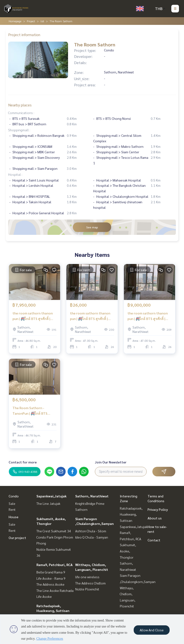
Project (31, 21)
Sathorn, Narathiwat (92, 496)
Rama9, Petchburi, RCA (55, 565)
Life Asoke (44, 596)
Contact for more (23, 462)
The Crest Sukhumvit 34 (54, 531)
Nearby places (20, 105)
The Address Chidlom (90, 583)
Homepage (15, 21)
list (42, 21)
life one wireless (87, 577)
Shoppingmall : (19, 130)
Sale (12, 503)
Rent (12, 509)
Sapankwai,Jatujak (52, 496)
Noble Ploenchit (87, 589)
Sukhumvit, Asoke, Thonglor (128, 551)
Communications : (21, 113)
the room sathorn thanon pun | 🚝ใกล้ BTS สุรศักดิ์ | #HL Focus (33, 316)
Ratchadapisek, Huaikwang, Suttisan (131, 514)
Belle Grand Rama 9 (51, 572)
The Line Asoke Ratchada (55, 590)
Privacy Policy (158, 509)
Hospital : (15, 174)
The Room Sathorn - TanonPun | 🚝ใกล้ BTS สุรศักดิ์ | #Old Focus (30, 411)
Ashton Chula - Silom (91, 531)
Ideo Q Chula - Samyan (92, 537)
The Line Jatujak (48, 503)
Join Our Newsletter (111, 462)
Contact (154, 540)
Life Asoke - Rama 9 (51, 578)
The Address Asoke (50, 584)
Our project (17, 538)
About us (155, 518)
